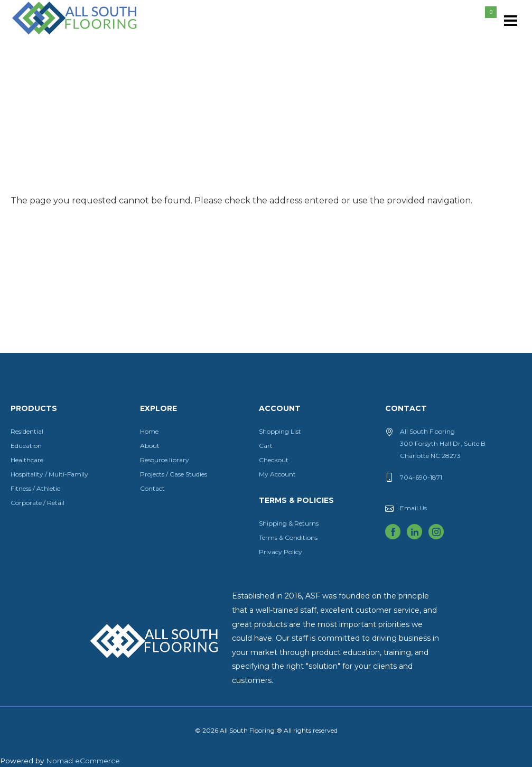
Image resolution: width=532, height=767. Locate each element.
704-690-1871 (421, 477)
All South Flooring (49, 35)
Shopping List (280, 431)
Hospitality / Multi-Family (49, 474)
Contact (152, 488)
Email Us (413, 508)
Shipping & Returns (289, 523)
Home (149, 431)
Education (26, 446)
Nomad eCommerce (83, 761)
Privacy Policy (281, 552)
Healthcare (27, 460)
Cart (266, 446)
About (150, 446)
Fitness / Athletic (35, 488)
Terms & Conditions (288, 537)
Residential (27, 431)
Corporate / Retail (38, 503)
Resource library (165, 460)
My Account (277, 474)
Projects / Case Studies (174, 474)
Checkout (274, 460)
